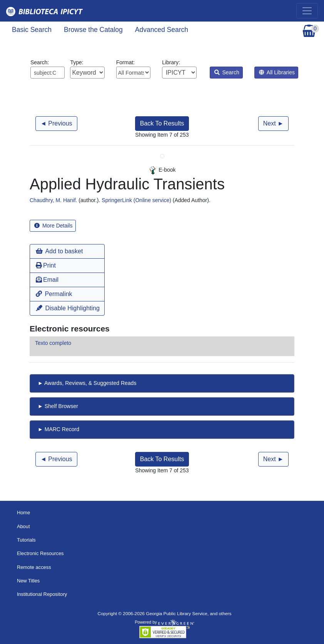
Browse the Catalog (93, 30)
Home (23, 513)
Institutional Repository (42, 594)
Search (227, 72)
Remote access (34, 567)
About (23, 526)
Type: (87, 69)
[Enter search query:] (48, 73)
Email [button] (47, 280)
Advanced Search (162, 30)
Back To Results (162, 123)
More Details (53, 226)
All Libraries (277, 72)
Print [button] (46, 265)
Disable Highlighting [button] (68, 308)
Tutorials (26, 540)
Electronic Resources (40, 553)
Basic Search (32, 30)
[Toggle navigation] (307, 11)
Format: (133, 69)
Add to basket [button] (59, 251)
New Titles (28, 581)
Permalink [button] (54, 294)
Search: (48, 69)
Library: (179, 69)
